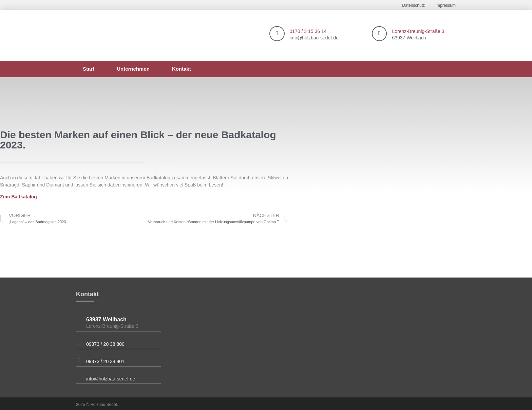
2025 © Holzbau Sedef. (97, 405)
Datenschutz (413, 5)
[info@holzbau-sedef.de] (79, 378)
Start (89, 69)
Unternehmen (133, 69)
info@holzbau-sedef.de (111, 379)
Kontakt (182, 69)
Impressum (446, 5)
